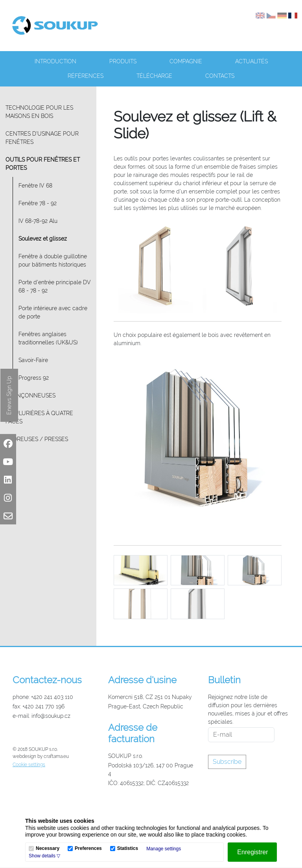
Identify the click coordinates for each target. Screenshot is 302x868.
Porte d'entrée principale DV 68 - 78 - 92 (55, 286)
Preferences (88, 849)
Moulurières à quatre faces (39, 417)
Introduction (55, 61)
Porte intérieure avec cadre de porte (53, 312)
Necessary (48, 849)
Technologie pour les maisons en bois (39, 112)
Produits (123, 61)
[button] (44, 856)
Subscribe (227, 762)
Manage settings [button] (164, 849)
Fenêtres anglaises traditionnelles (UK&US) (48, 338)
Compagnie (186, 61)
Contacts (220, 76)
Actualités (251, 61)
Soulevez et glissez (43, 239)
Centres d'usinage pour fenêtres (42, 138)
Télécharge (154, 76)
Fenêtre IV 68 (35, 186)
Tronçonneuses (30, 395)
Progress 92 (34, 378)
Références (86, 76)
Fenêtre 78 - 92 (38, 203)
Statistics (128, 849)
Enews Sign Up (9, 395)
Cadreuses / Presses (37, 439)
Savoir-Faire (33, 360)
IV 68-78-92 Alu (38, 221)
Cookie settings (29, 765)
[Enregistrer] (252, 852)
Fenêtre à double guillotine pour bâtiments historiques (53, 260)
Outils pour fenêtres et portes (43, 164)
